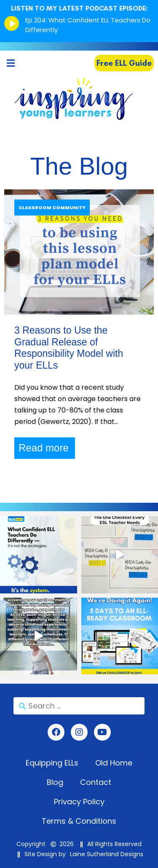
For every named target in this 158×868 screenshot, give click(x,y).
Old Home (114, 763)
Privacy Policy (79, 802)
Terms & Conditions (79, 821)
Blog (55, 782)
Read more (44, 448)
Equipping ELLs (52, 763)
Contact (96, 782)
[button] (11, 63)
